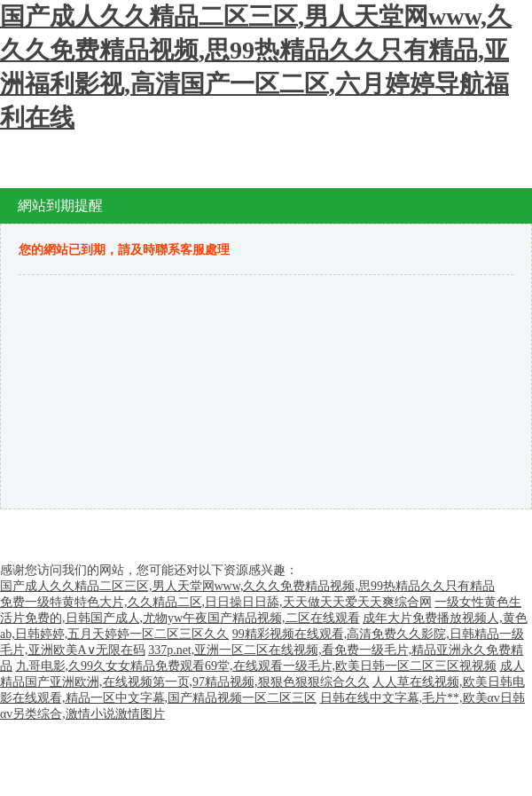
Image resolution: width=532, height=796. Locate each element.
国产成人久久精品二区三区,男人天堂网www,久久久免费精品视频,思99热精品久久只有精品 (247, 586)
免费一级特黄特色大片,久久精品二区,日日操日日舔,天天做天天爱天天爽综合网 (216, 602)
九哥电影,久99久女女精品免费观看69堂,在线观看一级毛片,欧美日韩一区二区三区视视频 (257, 666)
